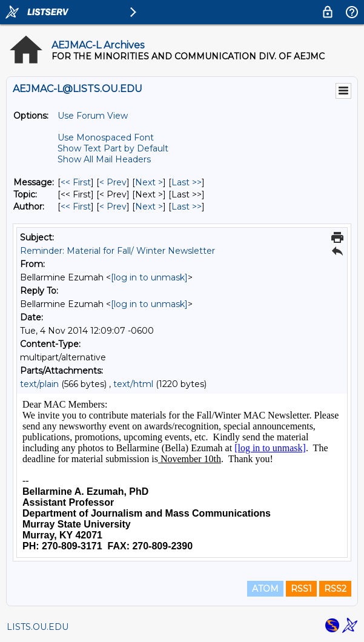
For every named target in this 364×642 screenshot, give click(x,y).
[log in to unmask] (149, 277)
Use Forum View (93, 116)
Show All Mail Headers (104, 159)
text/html (133, 384)
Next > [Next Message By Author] (149, 207)
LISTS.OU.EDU (38, 627)
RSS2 (335, 589)
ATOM (265, 589)
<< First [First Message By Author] (76, 207)
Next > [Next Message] (149, 182)
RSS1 (301, 589)
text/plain (39, 384)
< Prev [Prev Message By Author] (113, 207)
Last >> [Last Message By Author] (187, 207)
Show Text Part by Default (113, 148)
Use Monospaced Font (106, 137)
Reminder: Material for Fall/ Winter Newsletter (117, 251)
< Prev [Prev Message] (113, 182)
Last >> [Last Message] (187, 182)
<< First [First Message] (76, 182)
